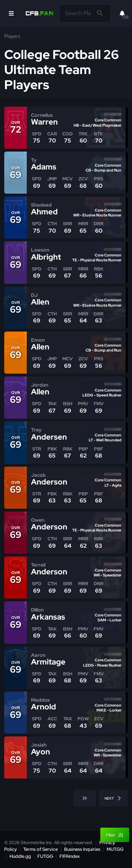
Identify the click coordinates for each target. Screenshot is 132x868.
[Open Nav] (11, 13)
